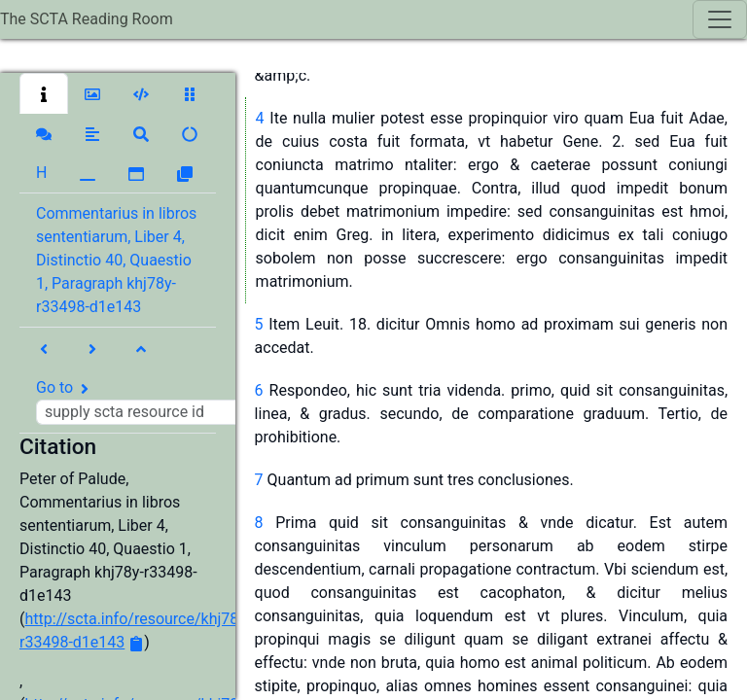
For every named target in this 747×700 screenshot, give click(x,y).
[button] (44, 93)
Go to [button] (143, 402)
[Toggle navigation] (720, 19)
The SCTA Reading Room (87, 19)
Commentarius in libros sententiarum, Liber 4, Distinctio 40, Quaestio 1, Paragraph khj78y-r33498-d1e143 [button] (116, 260)
